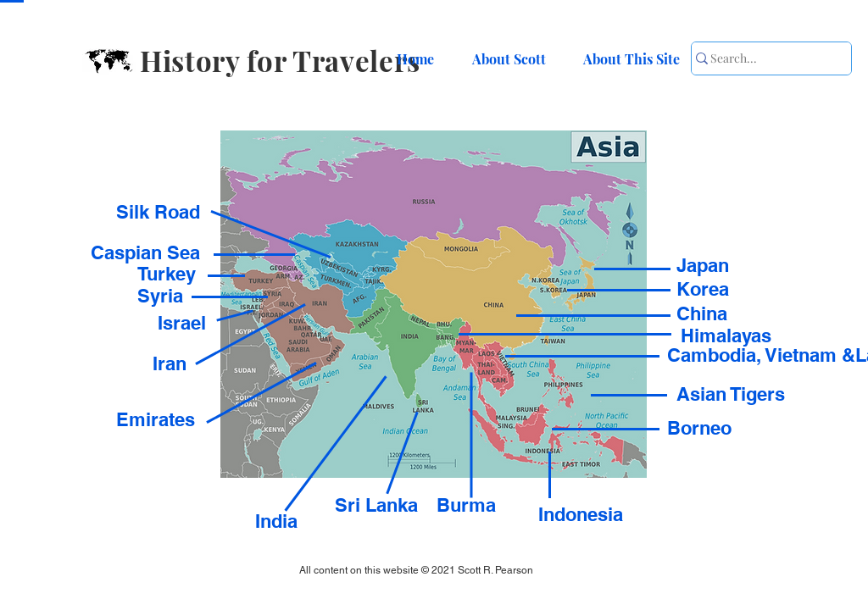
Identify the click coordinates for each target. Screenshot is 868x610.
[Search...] (762, 58)
